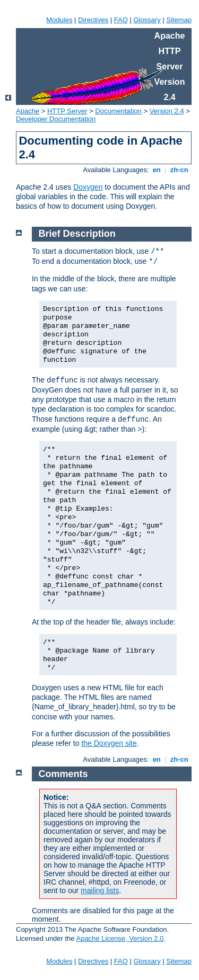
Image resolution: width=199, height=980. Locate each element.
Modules (59, 20)
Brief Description (77, 234)
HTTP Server (67, 111)
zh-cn (179, 170)
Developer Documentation (56, 119)
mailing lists (100, 890)
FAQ (121, 20)
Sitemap (179, 20)
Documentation (118, 111)
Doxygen (88, 187)
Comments (63, 774)
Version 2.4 (167, 111)
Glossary (147, 20)
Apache (28, 111)
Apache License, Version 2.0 (120, 938)
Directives (93, 20)
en (157, 170)
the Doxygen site (109, 743)
